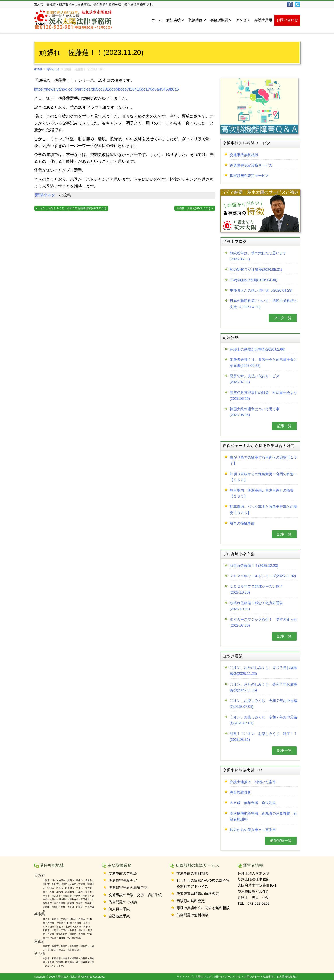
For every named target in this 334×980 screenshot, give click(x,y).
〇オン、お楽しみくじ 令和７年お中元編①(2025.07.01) (264, 720)
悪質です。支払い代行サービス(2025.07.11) (255, 379)
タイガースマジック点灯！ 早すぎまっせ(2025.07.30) (264, 622)
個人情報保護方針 (287, 977)
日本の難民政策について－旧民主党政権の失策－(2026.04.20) (264, 304)
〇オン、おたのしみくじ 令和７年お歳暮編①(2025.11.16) (264, 687)
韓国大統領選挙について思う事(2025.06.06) (255, 412)
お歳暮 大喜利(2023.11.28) (193, 208)
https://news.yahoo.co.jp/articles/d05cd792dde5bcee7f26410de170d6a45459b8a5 (107, 89)
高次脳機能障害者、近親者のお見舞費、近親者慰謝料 (264, 816)
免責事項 (268, 977)
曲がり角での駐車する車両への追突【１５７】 (264, 460)
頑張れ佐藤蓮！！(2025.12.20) (254, 566)
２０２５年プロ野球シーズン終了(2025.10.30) (256, 589)
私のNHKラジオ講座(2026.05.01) (256, 270)
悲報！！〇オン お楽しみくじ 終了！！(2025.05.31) (264, 737)
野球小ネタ (53, 70)
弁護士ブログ (203, 977)
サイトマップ (185, 977)
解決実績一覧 (281, 841)
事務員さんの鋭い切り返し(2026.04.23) (261, 290)
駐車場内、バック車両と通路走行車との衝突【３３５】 (264, 510)
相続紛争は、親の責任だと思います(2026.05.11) (258, 256)
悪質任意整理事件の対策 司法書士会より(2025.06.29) (264, 396)
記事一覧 (284, 426)
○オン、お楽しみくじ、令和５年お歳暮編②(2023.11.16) (72, 208)
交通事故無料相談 (244, 155)
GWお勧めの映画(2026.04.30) (254, 280)
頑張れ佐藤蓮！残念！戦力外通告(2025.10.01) (256, 606)
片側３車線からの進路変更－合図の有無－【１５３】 (264, 477)
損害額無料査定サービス (249, 176)
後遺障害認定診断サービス (251, 165)
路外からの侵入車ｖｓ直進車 (253, 830)
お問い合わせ (252, 977)
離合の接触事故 (242, 523)
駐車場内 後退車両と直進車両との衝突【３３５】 (262, 493)
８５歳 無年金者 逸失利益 (253, 803)
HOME (38, 70)
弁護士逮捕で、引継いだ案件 (253, 782)
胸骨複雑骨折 (240, 792)
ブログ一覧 (283, 318)
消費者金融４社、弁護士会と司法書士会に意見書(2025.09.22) (264, 363)
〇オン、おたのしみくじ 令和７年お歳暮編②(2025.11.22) (264, 671)
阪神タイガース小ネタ (228, 977)
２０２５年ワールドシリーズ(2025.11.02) (263, 576)
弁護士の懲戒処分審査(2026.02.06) (258, 349)
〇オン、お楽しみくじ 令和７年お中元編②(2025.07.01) (264, 704)
